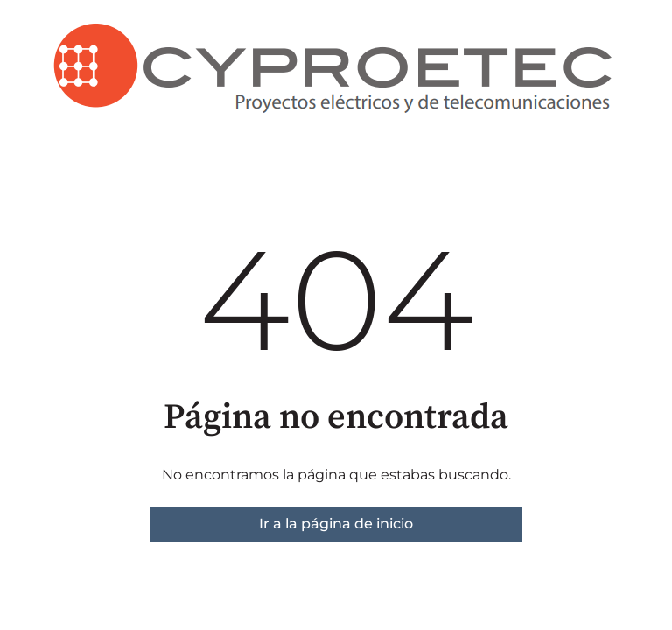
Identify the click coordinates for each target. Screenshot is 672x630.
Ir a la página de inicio (336, 524)
